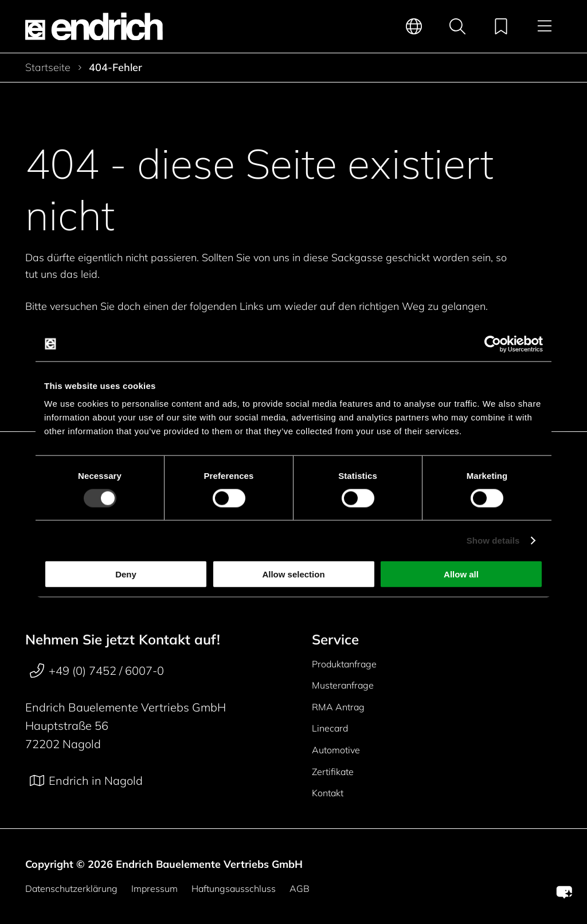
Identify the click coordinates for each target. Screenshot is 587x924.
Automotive (336, 750)
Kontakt (328, 793)
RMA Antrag (338, 707)
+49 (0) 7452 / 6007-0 (97, 671)
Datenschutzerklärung (71, 888)
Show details (493, 540)
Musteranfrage (343, 685)
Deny (126, 574)
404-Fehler (116, 68)
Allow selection (293, 574)
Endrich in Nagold (86, 781)
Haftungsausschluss (234, 888)
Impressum (154, 888)
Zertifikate (333, 772)
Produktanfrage (344, 664)
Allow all (461, 574)
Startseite (48, 68)
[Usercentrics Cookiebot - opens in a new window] (493, 344)
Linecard (330, 728)
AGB (300, 888)
